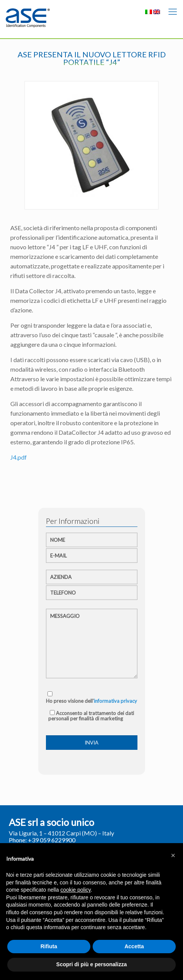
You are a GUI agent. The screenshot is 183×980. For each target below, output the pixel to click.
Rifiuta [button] (49, 946)
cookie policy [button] (76, 890)
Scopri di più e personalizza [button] (91, 964)
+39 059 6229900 (52, 840)
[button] (173, 855)
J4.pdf (19, 457)
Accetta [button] (134, 946)
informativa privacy (115, 701)
